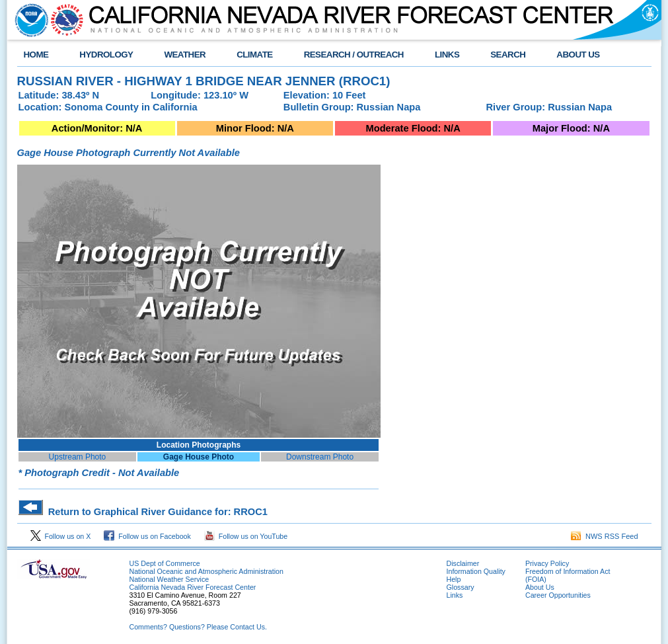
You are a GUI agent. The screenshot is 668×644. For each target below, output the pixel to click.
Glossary (461, 587)
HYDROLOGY (106, 55)
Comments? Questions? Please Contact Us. (198, 627)
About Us (540, 587)
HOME (36, 55)
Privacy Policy (547, 563)
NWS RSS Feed (605, 536)
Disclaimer (463, 563)
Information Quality (476, 571)
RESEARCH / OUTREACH (354, 55)
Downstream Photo (320, 457)
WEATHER (185, 55)
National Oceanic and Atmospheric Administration (206, 571)
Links (455, 595)
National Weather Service (169, 579)
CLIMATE (255, 55)
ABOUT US (578, 55)
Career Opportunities (558, 595)
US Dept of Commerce (165, 563)
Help (454, 579)
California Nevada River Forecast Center (193, 587)
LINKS (447, 55)
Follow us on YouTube (246, 536)
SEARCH (508, 55)
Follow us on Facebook (147, 536)
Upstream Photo (78, 457)
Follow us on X (61, 536)
